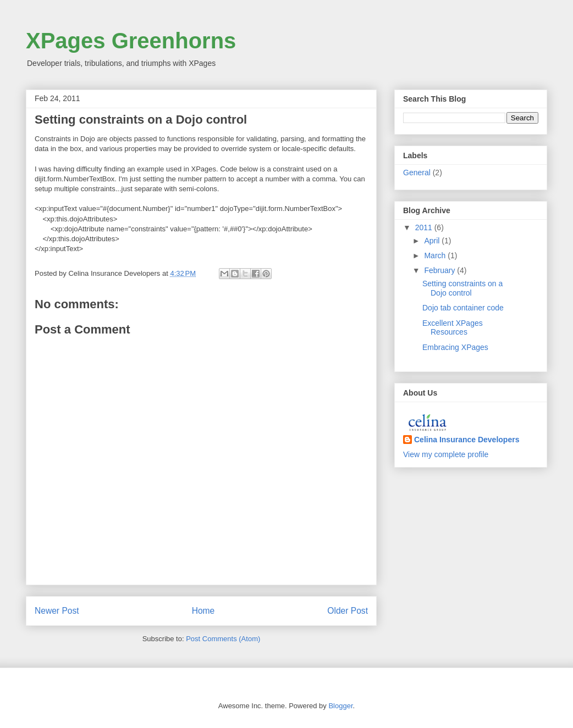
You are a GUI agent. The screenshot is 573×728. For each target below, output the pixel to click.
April (433, 241)
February (440, 270)
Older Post (348, 611)
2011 (425, 227)
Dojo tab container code (463, 308)
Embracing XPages (455, 347)
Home (203, 611)
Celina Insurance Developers (467, 440)
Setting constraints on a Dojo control (462, 288)
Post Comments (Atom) (223, 639)
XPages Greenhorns (131, 41)
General (417, 173)
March (436, 255)
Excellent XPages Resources (453, 328)
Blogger (340, 706)
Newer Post (57, 611)
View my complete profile (446, 454)
